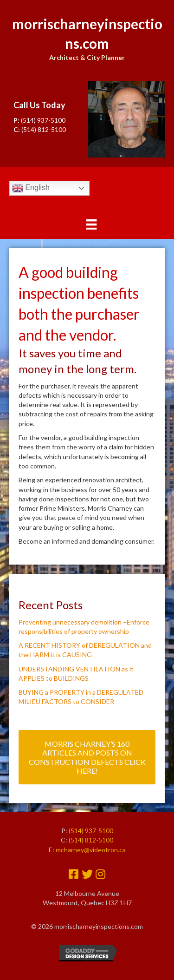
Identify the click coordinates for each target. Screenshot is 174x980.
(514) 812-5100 (44, 129)
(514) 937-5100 (43, 120)
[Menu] (91, 224)
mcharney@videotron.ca (91, 850)
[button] (87, 757)
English (31, 188)
